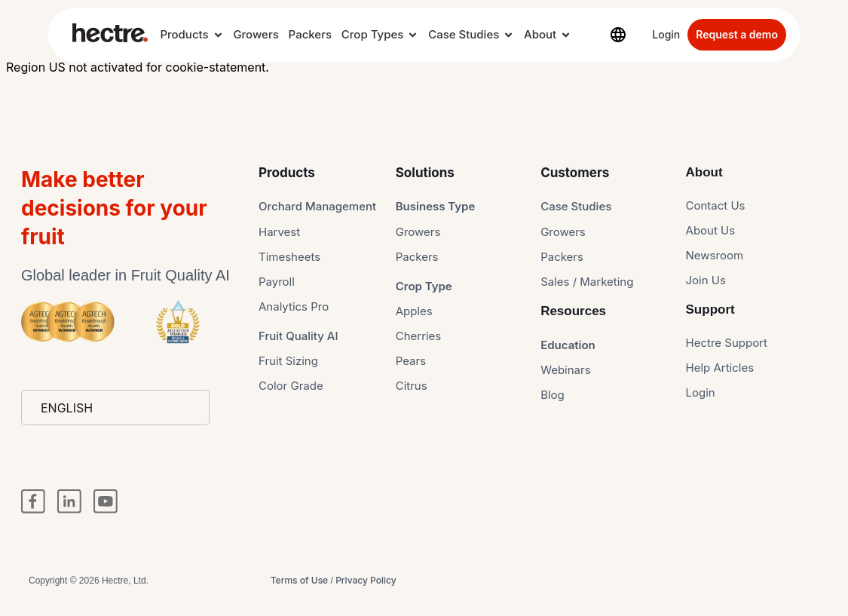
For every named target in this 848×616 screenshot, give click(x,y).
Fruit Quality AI (298, 336)
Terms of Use (299, 580)
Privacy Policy (366, 580)
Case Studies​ (576, 206)
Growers (256, 34)
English (67, 408)
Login (666, 34)
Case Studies (464, 34)
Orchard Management (317, 206)
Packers (310, 34)
